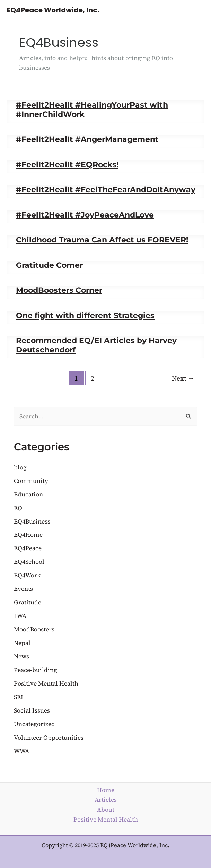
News (21, 656)
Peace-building (36, 670)
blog (20, 467)
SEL (19, 697)
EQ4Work (27, 575)
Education (28, 494)
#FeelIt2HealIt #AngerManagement (87, 139)
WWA (21, 751)
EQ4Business (32, 521)
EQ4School (29, 562)
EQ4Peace (28, 548)
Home (106, 790)
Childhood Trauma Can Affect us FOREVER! (102, 240)
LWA (20, 616)
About (106, 810)
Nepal (22, 643)
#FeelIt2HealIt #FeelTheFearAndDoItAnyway (106, 189)
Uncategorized (34, 724)
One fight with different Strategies (85, 315)
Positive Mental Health (46, 683)
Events (23, 589)
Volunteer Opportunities (49, 738)
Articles (106, 800)
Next (183, 378)
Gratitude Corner (49, 265)
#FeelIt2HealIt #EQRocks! (67, 164)
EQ (18, 508)
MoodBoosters (34, 629)
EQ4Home (28, 535)
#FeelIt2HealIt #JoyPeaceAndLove (85, 215)
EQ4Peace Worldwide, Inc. (53, 10)
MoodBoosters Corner (59, 290)
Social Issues (32, 710)
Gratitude (28, 602)
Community (31, 481)
